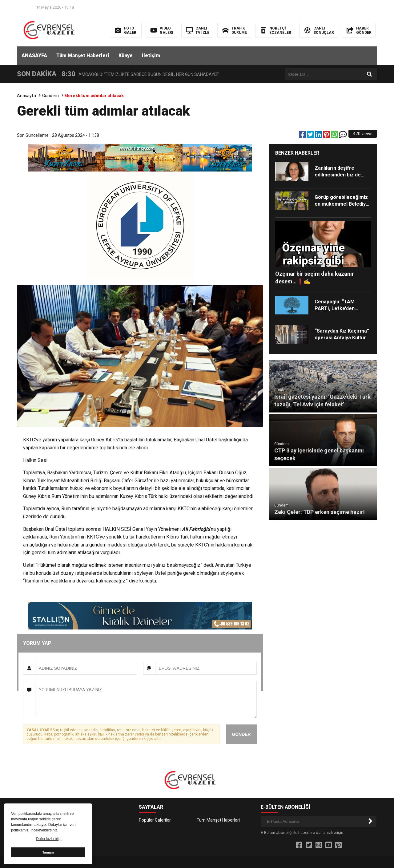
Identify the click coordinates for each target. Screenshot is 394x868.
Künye (126, 55)
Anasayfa (26, 96)
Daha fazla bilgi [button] (49, 839)
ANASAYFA (34, 55)
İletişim (151, 55)
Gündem (50, 96)
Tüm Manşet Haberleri (83, 55)
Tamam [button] (48, 852)
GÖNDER (241, 734)
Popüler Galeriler (155, 820)
